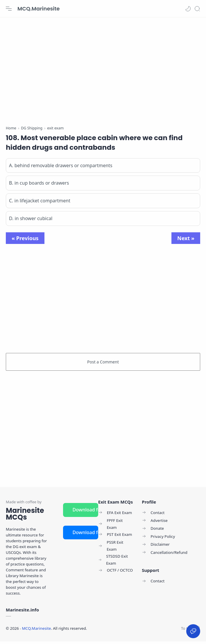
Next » (186, 241)
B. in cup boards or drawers (39, 186)
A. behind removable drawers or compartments (61, 168)
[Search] (197, 9)
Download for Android (85, 512)
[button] (188, 9)
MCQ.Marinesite (38, 9)
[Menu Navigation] (9, 9)
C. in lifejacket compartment (40, 204)
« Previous (25, 241)
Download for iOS (85, 535)
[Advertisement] (103, 70)
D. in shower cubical (31, 221)
